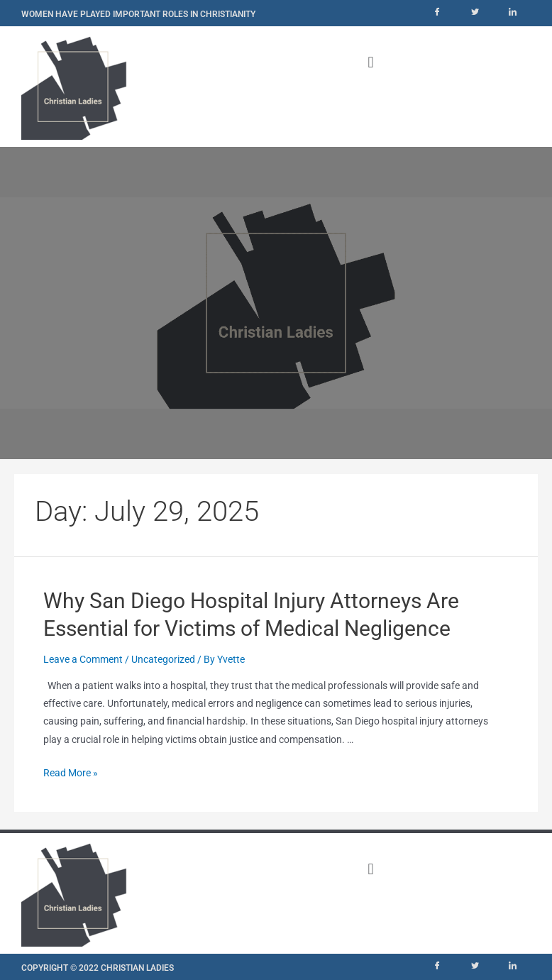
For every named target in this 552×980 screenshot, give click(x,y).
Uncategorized (163, 659)
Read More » (71, 773)
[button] (371, 62)
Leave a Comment (83, 659)
